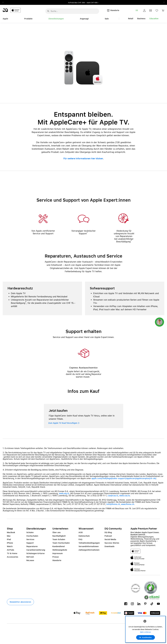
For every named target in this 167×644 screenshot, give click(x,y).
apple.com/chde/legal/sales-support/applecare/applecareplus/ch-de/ (124, 478)
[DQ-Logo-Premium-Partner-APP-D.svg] (12, 10)
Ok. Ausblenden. (146, 638)
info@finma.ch (113, 504)
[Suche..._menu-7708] (72, 11)
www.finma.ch (128, 504)
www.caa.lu (125, 496)
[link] (163, 11)
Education (154, 19)
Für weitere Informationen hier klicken (83, 159)
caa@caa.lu (113, 496)
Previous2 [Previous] (4, 2)
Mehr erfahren (146, 632)
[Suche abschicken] (48, 11)
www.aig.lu (64, 493)
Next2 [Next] (163, 2)
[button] (144, 10)
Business (141, 19)
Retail (131, 19)
